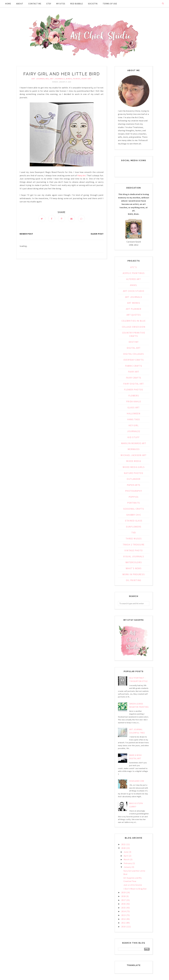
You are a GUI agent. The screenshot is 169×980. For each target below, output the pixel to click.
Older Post (97, 234)
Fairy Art (87, 79)
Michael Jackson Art (134, 455)
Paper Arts (134, 485)
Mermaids (134, 449)
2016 (124, 904)
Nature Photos (134, 473)
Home (8, 4)
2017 (124, 900)
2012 (124, 919)
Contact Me (35, 4)
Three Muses (134, 539)
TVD (134, 533)
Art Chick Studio (134, 291)
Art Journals (57, 79)
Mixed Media (134, 461)
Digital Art (134, 348)
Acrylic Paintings (134, 273)
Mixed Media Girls (134, 467)
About (20, 4)
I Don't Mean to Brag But (135, 889)
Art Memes (134, 303)
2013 (124, 915)
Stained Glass (134, 521)
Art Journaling (40, 79)
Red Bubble (77, 4)
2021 (124, 844)
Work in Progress (134, 574)
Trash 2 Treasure (134, 545)
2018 (124, 896)
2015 (124, 908)
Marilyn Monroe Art (134, 443)
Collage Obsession (134, 327)
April (126, 856)
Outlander (134, 479)
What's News (134, 568)
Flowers (134, 396)
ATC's (134, 267)
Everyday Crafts (134, 360)
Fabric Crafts (134, 366)
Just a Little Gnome (133, 885)
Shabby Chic (134, 515)
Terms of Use (110, 4)
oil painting (134, 580)
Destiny (134, 342)
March (127, 859)
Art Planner (134, 309)
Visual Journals (134, 556)
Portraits (134, 503)
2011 (124, 923)
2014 (124, 911)
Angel (134, 285)
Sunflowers (134, 527)
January (128, 867)
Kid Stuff (134, 437)
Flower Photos (134, 390)
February (128, 863)
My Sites (61, 4)
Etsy (49, 4)
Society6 (93, 4)
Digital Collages (134, 354)
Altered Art (134, 279)
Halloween (134, 414)
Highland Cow (137, 781)
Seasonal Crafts (134, 509)
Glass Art (134, 408)
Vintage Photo (134, 550)
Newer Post (26, 234)
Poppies (134, 497)
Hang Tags (134, 419)
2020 (124, 848)
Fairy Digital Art (134, 384)
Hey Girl (134, 425)
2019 (124, 892)
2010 (124, 927)
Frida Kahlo (134, 402)
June (126, 852)
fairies (77, 79)
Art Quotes (134, 315)
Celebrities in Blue (134, 321)
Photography (134, 491)
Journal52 (134, 431)
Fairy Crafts (134, 378)
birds (69, 79)
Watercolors (134, 562)
